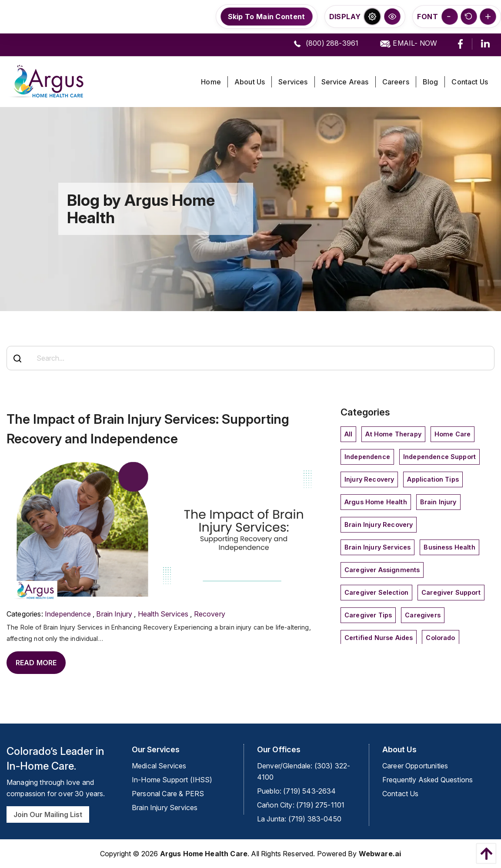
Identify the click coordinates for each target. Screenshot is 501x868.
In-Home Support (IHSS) (172, 780)
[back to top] (484, 853)
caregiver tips (368, 615)
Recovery (210, 614)
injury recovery (369, 479)
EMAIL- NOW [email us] (408, 44)
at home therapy (393, 434)
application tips (433, 479)
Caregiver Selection (376, 592)
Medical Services (159, 766)
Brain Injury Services (377, 547)
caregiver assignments (382, 570)
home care (453, 434)
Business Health (449, 547)
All (348, 434)
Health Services (163, 614)
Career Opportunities (415, 766)
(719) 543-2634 (309, 791)
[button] (372, 17)
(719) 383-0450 (315, 819)
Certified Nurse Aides (379, 638)
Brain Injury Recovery (379, 524)
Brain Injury (114, 614)
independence (68, 614)
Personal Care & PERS (168, 794)
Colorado (440, 638)
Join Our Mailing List (48, 814)
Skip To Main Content (267, 17)
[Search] (17, 359)
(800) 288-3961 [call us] (325, 44)
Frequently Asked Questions (428, 780)
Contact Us (401, 794)
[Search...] (250, 358)
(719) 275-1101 (320, 805)
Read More (36, 663)
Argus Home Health (376, 502)
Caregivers (423, 615)
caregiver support (451, 592)
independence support (439, 457)
